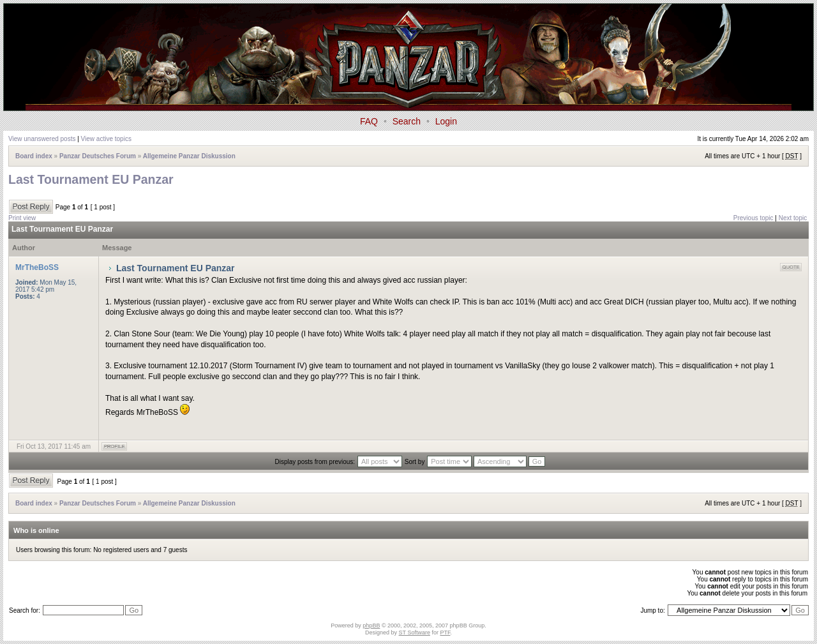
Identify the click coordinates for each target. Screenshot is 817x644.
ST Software (415, 633)
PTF (445, 633)
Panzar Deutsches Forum (98, 156)
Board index (34, 156)
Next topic (793, 218)
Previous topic (753, 218)
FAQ (369, 121)
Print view (22, 218)
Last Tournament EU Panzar (91, 179)
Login (446, 121)
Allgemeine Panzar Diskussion (189, 156)
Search (407, 121)
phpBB (371, 625)
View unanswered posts (42, 139)
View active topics (106, 139)
